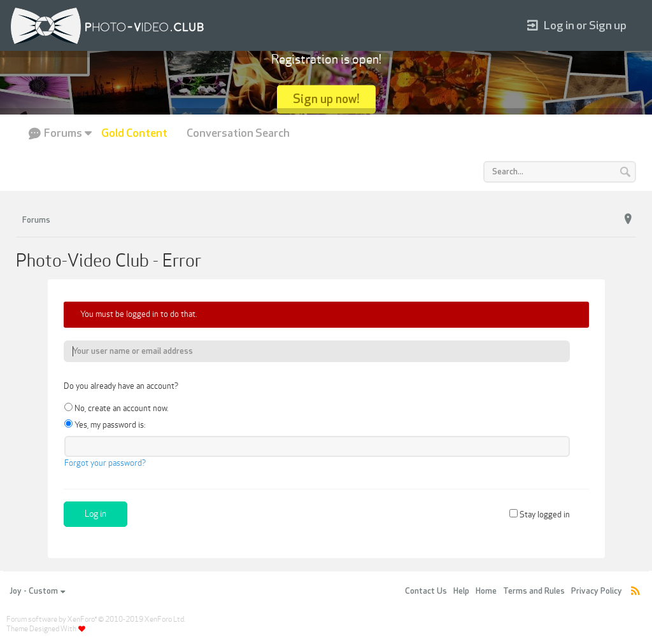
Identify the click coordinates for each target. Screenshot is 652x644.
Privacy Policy (597, 591)
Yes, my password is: (105, 425)
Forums (63, 133)
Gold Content (134, 133)
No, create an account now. (116, 409)
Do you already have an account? (121, 386)
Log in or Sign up (577, 26)
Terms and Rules (534, 591)
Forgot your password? (105, 463)
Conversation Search (238, 133)
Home (486, 591)
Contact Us (426, 591)
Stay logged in (540, 514)
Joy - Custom (37, 591)
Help (461, 591)
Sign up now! (326, 99)
